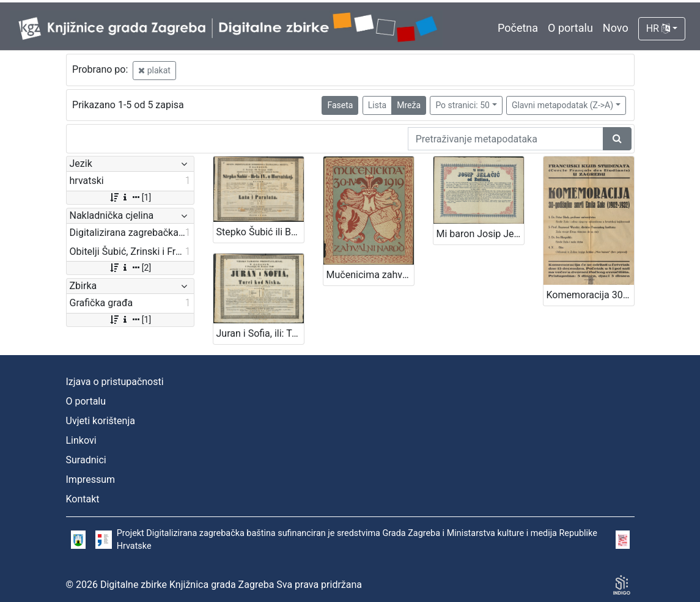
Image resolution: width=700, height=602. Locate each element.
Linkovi (81, 440)
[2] (130, 268)
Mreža (409, 105)
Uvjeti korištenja (101, 421)
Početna (518, 28)
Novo (616, 28)
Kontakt (83, 499)
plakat (154, 70)
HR (658, 28)
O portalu (570, 28)
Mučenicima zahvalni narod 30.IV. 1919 (370, 275)
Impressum (91, 479)
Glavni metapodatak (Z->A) (562, 105)
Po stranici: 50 (462, 105)
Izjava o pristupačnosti (115, 382)
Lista (377, 105)
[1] (130, 197)
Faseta (340, 105)
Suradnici (86, 460)
